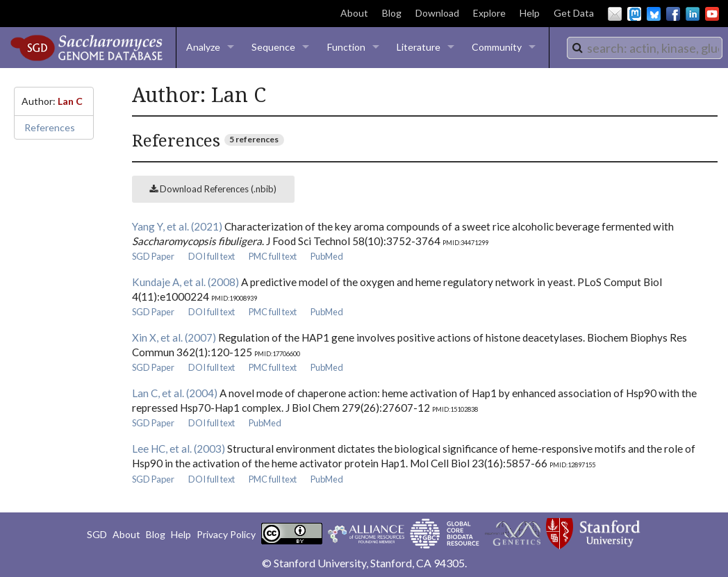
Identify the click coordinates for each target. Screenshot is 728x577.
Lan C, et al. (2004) (175, 393)
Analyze (203, 47)
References (50, 127)
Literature (419, 47)
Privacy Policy (226, 534)
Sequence (273, 47)
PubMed (327, 256)
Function (346, 47)
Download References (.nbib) (213, 189)
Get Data (574, 13)
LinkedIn (693, 14)
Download (437, 13)
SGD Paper (153, 256)
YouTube (712, 14)
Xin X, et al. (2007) (174, 337)
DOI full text (212, 256)
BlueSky (654, 14)
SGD (97, 534)
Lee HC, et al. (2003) (179, 449)
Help (530, 13)
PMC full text (273, 256)
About (354, 13)
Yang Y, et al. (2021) (177, 226)
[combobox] (645, 48)
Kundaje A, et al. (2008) (185, 282)
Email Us (615, 14)
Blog (392, 13)
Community (497, 47)
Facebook (673, 14)
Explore (489, 13)
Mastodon (634, 14)
